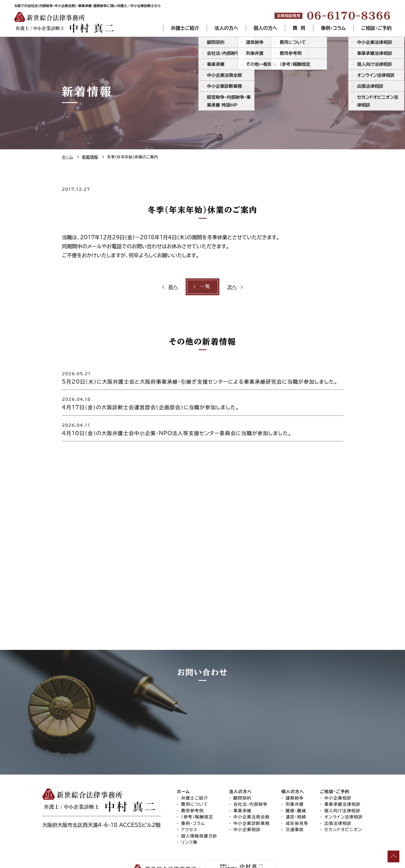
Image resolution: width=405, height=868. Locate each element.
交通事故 (295, 799)
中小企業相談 (247, 799)
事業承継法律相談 (342, 774)
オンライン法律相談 (344, 786)
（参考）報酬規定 (197, 786)
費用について (195, 774)
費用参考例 (193, 780)
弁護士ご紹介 (185, 28)
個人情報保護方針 (199, 805)
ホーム (183, 761)
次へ (231, 287)
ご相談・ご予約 (376, 28)
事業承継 (243, 780)
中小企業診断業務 (252, 793)
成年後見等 (297, 793)
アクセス (189, 799)
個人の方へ (266, 28)
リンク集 (189, 812)
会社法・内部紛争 (251, 774)
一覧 (205, 287)
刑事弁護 (295, 774)
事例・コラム (333, 28)
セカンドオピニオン (343, 799)
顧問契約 (243, 767)
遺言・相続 (296, 786)
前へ (174, 287)
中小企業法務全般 (252, 786)
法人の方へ (227, 28)
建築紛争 (295, 767)
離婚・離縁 (296, 780)
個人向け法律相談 (342, 780)
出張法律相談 (338, 793)
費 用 (299, 28)
